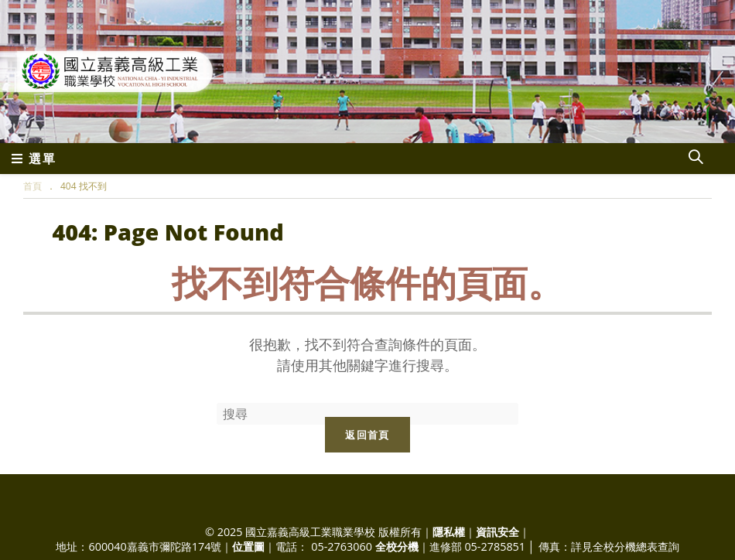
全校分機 (397, 546)
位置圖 (248, 546)
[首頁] (32, 186)
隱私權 (449, 532)
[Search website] (696, 159)
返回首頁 (367, 435)
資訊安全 (497, 532)
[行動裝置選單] (34, 159)
